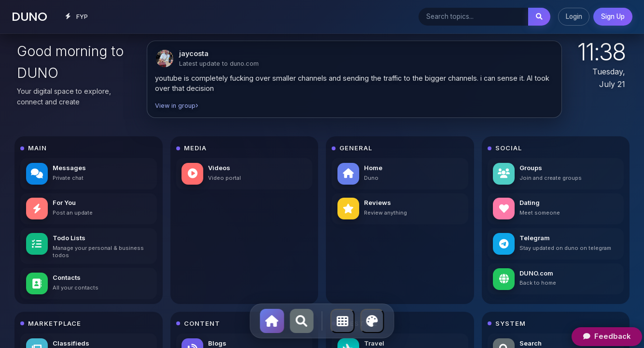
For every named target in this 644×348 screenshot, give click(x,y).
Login (574, 16)
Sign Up (613, 16)
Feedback (607, 336)
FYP (77, 16)
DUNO (29, 16)
